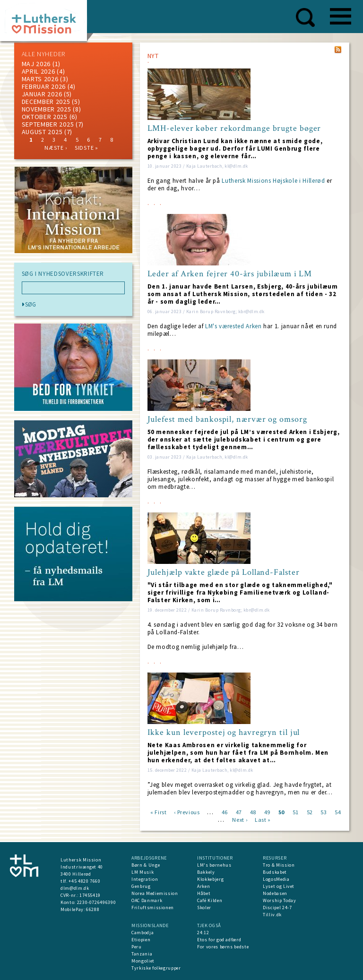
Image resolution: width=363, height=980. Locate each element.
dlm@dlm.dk (75, 888)
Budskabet (275, 872)
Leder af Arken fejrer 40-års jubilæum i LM (230, 274)
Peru (137, 947)
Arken (203, 886)
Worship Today (279, 900)
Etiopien (141, 940)
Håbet (204, 893)
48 (253, 812)
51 (296, 812)
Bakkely (206, 872)
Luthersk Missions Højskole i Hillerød (273, 181)
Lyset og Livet (279, 886)
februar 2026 (44, 86)
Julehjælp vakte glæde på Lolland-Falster (224, 572)
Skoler (204, 908)
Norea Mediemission (155, 893)
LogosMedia (276, 879)
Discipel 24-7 (277, 908)
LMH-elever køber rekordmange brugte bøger (234, 128)
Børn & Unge (146, 865)
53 (324, 812)
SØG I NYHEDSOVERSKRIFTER (63, 274)
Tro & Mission (279, 865)
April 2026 (39, 71)
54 (338, 812)
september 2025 (48, 124)
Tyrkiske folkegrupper (156, 968)
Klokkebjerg (210, 879)
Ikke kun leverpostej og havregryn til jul (224, 733)
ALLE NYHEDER (43, 54)
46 (225, 812)
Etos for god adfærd (219, 940)
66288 (93, 909)
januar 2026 (42, 94)
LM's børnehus (214, 865)
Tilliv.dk (272, 915)
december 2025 (46, 102)
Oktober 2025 (45, 117)
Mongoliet (143, 961)
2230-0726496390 (97, 902)
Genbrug (141, 886)
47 (239, 812)
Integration (145, 879)
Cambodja (143, 933)
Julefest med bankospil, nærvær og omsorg (227, 419)
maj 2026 (36, 64)
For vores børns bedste (223, 947)
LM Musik (143, 872)
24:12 (203, 933)
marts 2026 (40, 79)
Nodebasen (275, 893)
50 (281, 812)
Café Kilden (210, 900)
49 (267, 812)
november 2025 (47, 109)
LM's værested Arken (233, 326)
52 (310, 812)
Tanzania (142, 954)
